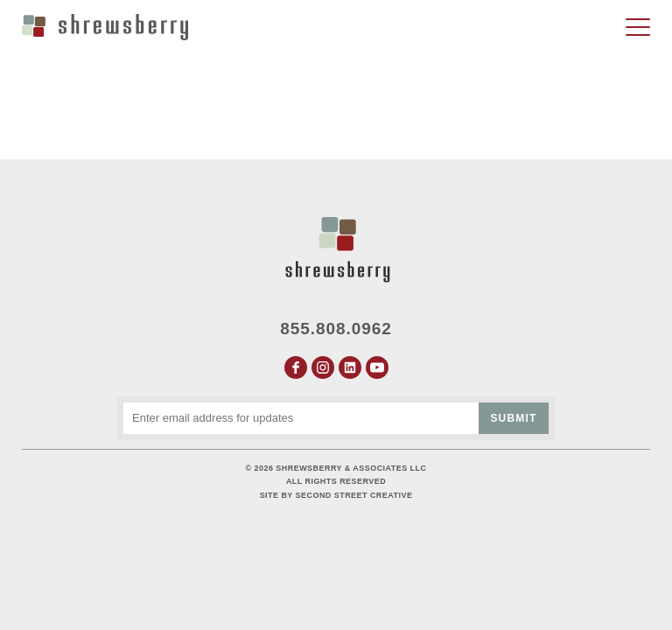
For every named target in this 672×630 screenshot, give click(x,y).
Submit (513, 418)
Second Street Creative (354, 495)
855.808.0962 (336, 329)
